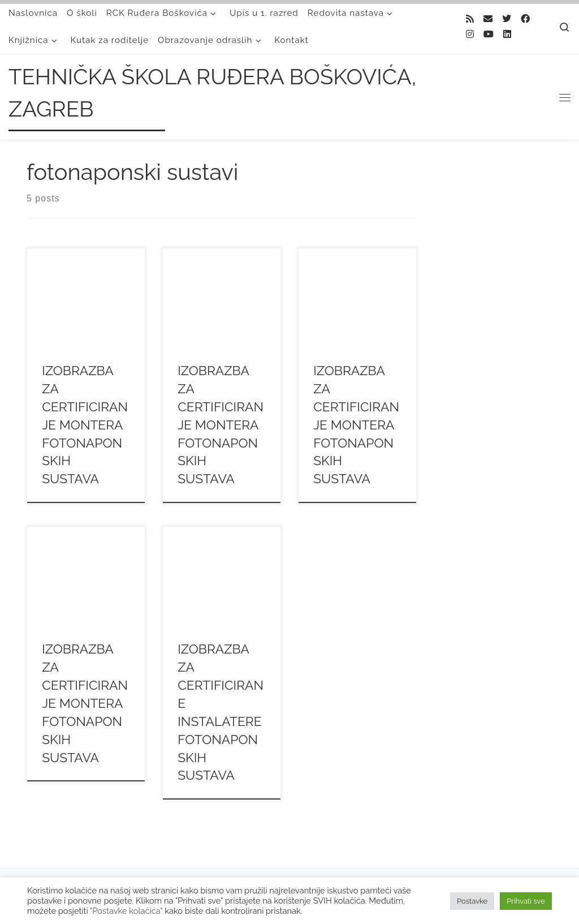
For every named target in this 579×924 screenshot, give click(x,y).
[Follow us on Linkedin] (507, 35)
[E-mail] (488, 20)
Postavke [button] (472, 901)
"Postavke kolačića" (126, 911)
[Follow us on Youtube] (489, 35)
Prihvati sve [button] (526, 901)
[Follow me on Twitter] (507, 20)
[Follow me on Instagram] (470, 35)
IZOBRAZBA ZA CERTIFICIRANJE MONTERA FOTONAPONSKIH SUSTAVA (85, 425)
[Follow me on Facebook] (525, 20)
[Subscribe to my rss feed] (470, 20)
